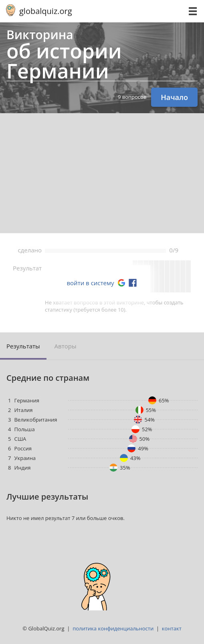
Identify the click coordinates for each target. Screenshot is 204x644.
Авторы (66, 346)
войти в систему (90, 283)
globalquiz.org (46, 11)
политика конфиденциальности (113, 628)
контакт (172, 628)
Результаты (23, 346)
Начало (174, 97)
